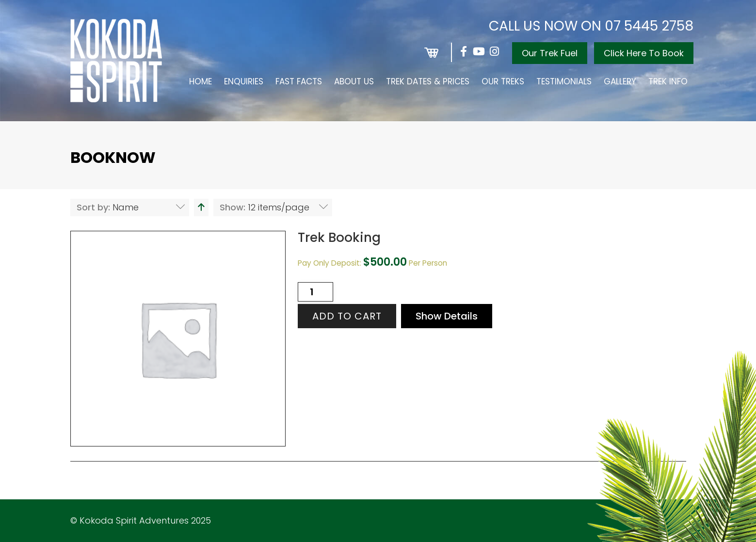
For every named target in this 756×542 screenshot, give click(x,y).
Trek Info (668, 81)
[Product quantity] (315, 292)
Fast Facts (299, 81)
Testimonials (564, 81)
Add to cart (347, 316)
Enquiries (244, 81)
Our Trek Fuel (550, 53)
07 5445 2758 (649, 26)
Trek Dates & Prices (428, 81)
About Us (354, 81)
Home (201, 81)
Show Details (447, 316)
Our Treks (503, 81)
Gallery (620, 81)
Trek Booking (339, 238)
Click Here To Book (644, 53)
